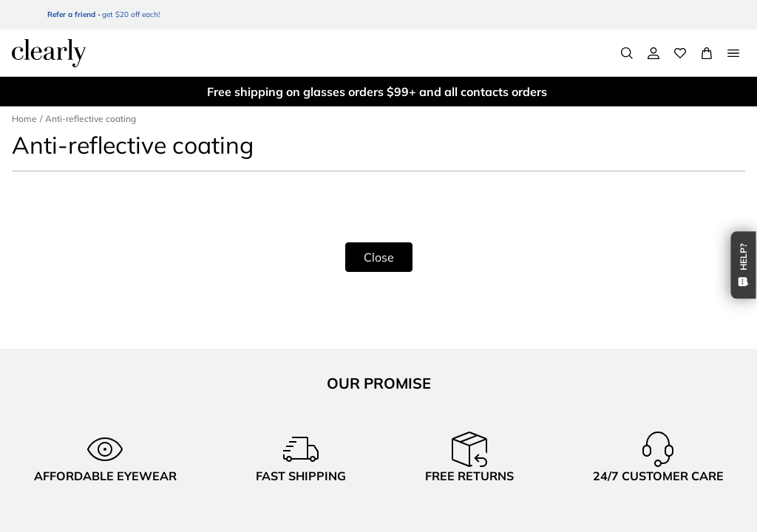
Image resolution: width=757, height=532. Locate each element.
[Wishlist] (680, 53)
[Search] (627, 53)
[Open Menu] (733, 53)
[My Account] (654, 53)
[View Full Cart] (707, 53)
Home (24, 119)
